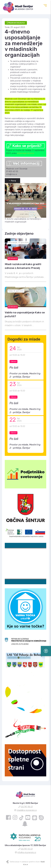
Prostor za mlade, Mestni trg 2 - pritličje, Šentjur (25, 375)
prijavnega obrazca (26, 153)
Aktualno (13, 258)
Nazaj (12, 181)
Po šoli (14, 368)
